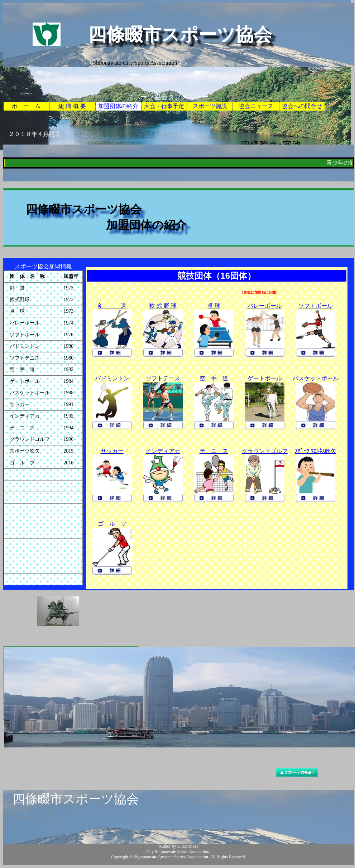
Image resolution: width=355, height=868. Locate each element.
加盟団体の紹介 (118, 106)
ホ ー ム (26, 106)
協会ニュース (256, 106)
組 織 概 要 (72, 106)
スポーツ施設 (210, 106)
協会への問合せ (302, 106)
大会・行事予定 (164, 106)
